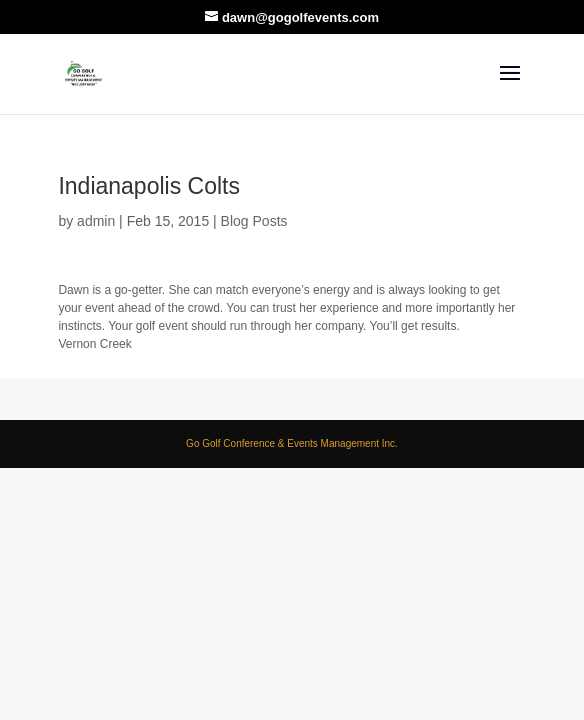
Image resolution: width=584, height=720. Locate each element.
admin (96, 221)
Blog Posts (254, 221)
